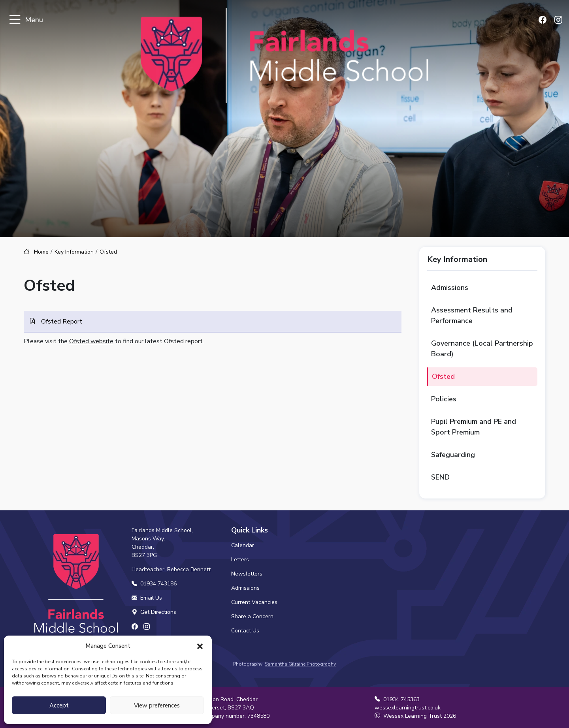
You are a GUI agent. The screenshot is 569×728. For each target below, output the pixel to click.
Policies (444, 399)
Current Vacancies (254, 602)
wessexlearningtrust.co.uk (408, 708)
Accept (59, 705)
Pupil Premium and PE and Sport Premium (474, 427)
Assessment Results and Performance (472, 315)
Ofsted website (91, 341)
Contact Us (245, 631)
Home (41, 252)
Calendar (243, 545)
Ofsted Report (61, 322)
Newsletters (247, 574)
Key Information (74, 252)
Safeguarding (453, 455)
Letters (240, 560)
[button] (200, 646)
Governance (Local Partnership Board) (482, 349)
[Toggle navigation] (15, 20)
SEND (440, 477)
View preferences (157, 705)
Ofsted (443, 376)
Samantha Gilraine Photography (300, 664)
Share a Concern (252, 616)
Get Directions (154, 612)
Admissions (450, 288)
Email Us (147, 598)
